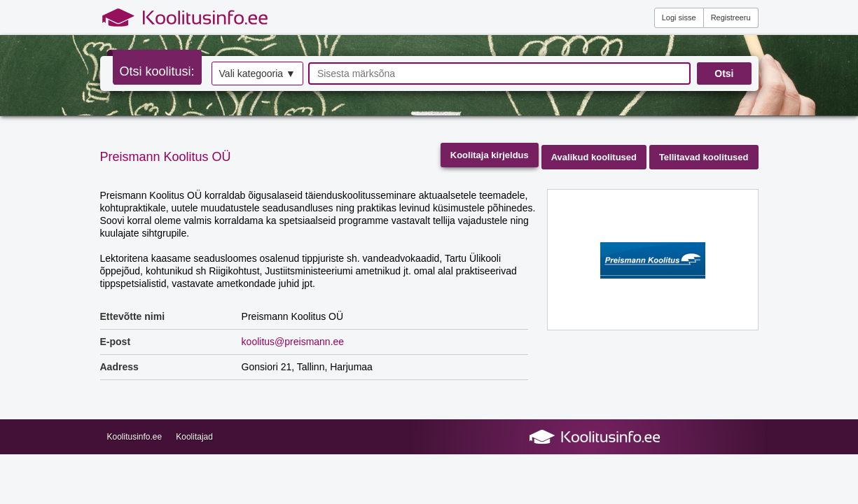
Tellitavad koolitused (704, 157)
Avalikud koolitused (594, 157)
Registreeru (731, 17)
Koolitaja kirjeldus (490, 155)
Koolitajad (194, 437)
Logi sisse (679, 17)
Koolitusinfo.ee (135, 437)
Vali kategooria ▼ (257, 73)
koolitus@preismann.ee (293, 342)
